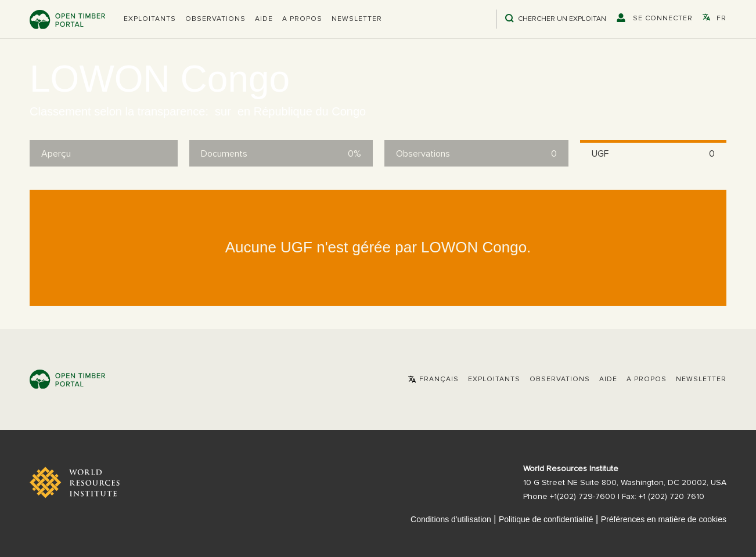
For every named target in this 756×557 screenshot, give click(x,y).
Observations (215, 19)
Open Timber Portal (67, 19)
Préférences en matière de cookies (664, 519)
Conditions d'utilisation (451, 519)
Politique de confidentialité (546, 519)
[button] (150, 19)
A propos (302, 19)
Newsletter (357, 19)
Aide (264, 19)
